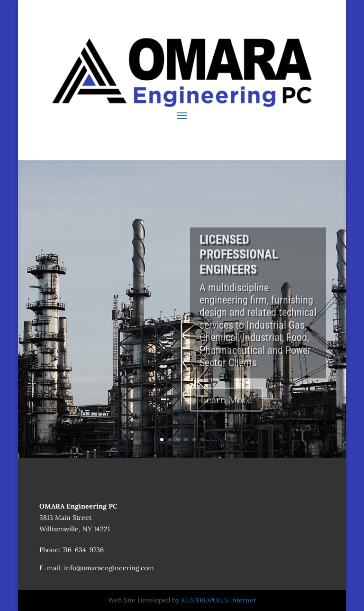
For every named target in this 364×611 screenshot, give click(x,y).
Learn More (226, 408)
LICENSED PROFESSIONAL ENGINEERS (239, 262)
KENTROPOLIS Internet (218, 600)
